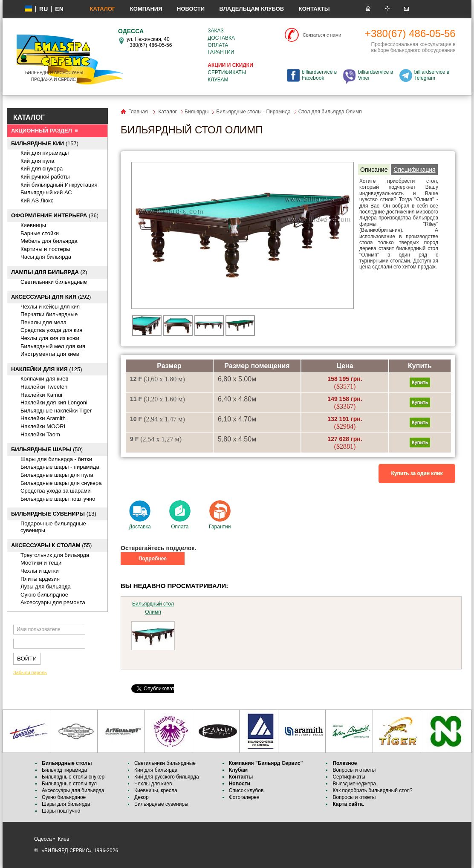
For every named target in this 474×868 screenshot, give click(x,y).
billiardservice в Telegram (432, 75)
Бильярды (197, 112)
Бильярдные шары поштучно (58, 499)
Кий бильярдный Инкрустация (59, 185)
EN (59, 9)
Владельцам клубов (251, 9)
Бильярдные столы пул (69, 784)
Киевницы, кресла (156, 790)
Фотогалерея (244, 797)
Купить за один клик (417, 473)
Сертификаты (227, 72)
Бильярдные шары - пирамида (60, 467)
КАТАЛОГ (29, 117)
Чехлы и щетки (40, 571)
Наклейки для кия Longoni (54, 402)
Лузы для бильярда (46, 587)
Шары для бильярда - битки (56, 459)
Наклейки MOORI (43, 426)
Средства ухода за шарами (56, 491)
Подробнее (153, 559)
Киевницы (33, 225)
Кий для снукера (42, 169)
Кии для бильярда (156, 770)
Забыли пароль (30, 672)
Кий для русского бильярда (167, 777)
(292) (51, 297)
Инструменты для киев (50, 354)
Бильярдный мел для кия (53, 346)
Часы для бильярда (46, 257)
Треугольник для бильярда (55, 555)
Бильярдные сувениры (161, 804)
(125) (47, 369)
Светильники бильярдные (54, 282)
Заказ (215, 31)
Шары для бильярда (66, 804)
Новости (191, 9)
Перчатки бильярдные (49, 314)
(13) (54, 514)
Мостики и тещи (41, 563)
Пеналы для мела (43, 322)
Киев (64, 839)
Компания (146, 9)
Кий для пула (38, 161)
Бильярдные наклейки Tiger (56, 411)
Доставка (221, 38)
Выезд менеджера (354, 784)
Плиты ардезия (40, 579)
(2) (49, 272)
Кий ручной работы (45, 177)
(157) (45, 143)
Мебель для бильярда (49, 241)
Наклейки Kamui (41, 395)
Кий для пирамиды (45, 153)
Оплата (218, 45)
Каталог (102, 9)
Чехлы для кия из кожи (50, 338)
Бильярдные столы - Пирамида (253, 112)
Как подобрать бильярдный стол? (372, 790)
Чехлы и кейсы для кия (50, 307)
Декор (142, 797)
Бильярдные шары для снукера (61, 483)
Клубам (218, 80)
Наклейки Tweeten (44, 387)
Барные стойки (40, 233)
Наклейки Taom (40, 434)
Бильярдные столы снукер (73, 777)
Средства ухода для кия (51, 330)
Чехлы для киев (153, 784)
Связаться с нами (322, 35)
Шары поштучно (61, 811)
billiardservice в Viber (376, 75)
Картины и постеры (45, 249)
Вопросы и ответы (354, 770)
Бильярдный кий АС (46, 192)
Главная (138, 112)
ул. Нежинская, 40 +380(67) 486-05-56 (149, 42)
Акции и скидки (230, 65)
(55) (51, 545)
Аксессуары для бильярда (73, 790)
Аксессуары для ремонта (53, 602)
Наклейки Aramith (43, 418)
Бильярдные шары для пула (57, 475)
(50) (47, 449)
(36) (55, 215)
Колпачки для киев (44, 379)
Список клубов (246, 790)
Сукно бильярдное (44, 595)
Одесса (43, 839)
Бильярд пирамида (64, 770)
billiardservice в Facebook (319, 75)
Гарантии (221, 52)
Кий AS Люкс (37, 200)
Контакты (314, 9)
